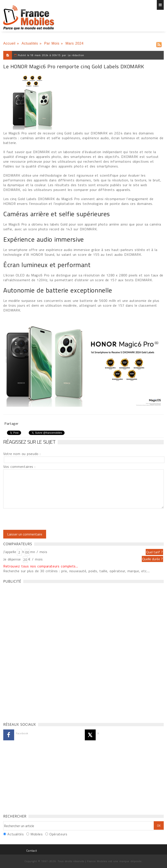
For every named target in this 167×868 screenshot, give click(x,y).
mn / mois (39, 552)
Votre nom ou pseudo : (22, 454)
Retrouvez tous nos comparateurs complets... (41, 566)
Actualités (30, 43)
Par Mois (52, 43)
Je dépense (13, 559)
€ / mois (35, 559)
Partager (11, 423)
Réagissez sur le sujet (29, 442)
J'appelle (10, 552)
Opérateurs (58, 834)
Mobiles (37, 834)
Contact (32, 850)
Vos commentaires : (19, 467)
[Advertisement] (36, 652)
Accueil (9, 43)
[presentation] (40, 519)
